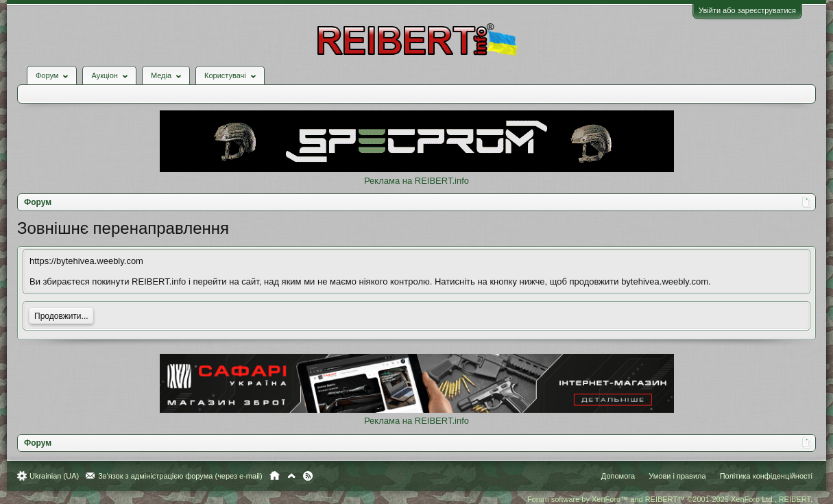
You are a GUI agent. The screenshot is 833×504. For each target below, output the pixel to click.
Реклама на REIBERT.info (416, 181)
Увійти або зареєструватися (747, 10)
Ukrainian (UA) (54, 476)
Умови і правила (677, 476)
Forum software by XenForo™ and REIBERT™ (670, 499)
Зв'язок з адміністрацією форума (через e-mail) (180, 476)
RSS (308, 476)
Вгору (291, 476)
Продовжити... (61, 316)
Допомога (618, 476)
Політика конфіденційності (766, 476)
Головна (275, 476)
